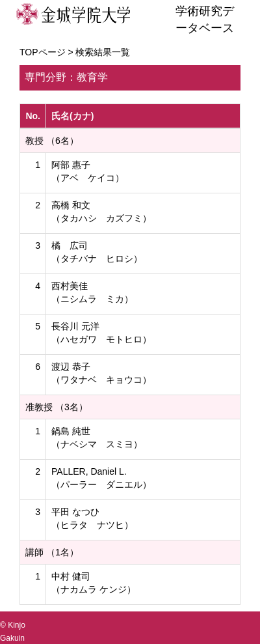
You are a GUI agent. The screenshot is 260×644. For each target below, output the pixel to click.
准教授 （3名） (57, 407)
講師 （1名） (52, 552)
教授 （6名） (52, 141)
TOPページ (43, 52)
